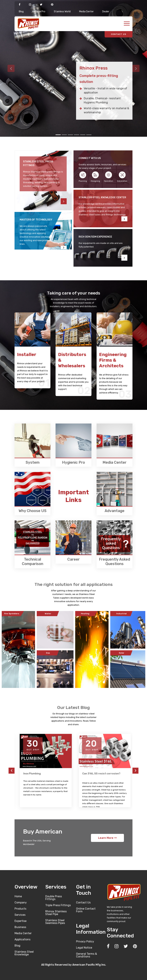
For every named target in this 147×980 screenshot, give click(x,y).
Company (21, 902)
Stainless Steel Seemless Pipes (55, 922)
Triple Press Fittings (58, 905)
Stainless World (62, 12)
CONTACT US (119, 34)
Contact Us (83, 902)
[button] (11, 68)
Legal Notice (84, 948)
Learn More (107, 838)
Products (20, 909)
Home (18, 896)
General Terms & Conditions (86, 955)
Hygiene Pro (39, 12)
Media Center (86, 12)
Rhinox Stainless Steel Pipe (56, 913)
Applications (22, 939)
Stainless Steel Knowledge (24, 953)
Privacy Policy (85, 941)
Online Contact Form (86, 910)
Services (20, 915)
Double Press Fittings (54, 898)
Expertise (21, 921)
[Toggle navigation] (127, 24)
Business (20, 927)
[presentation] (12, 771)
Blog (21, 12)
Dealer (106, 12)
